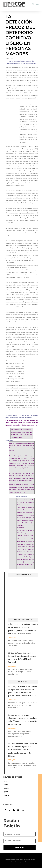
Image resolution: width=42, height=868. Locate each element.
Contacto (7, 795)
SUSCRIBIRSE (20, 848)
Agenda (6, 792)
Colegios (6, 788)
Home (6, 781)
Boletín (6, 785)
